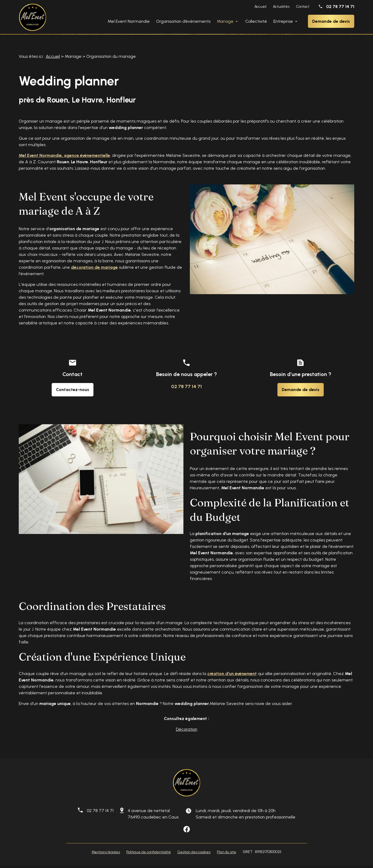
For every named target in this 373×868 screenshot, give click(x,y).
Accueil (260, 7)
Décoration (187, 731)
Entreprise (283, 21)
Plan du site (227, 854)
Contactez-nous (73, 392)
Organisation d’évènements (183, 21)
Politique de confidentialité (149, 854)
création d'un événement (232, 676)
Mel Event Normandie (129, 21)
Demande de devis (331, 21)
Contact (303, 7)
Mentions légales (106, 854)
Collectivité (256, 21)
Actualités (281, 7)
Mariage (225, 21)
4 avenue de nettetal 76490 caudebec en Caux (153, 816)
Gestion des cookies (194, 854)
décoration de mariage (94, 269)
